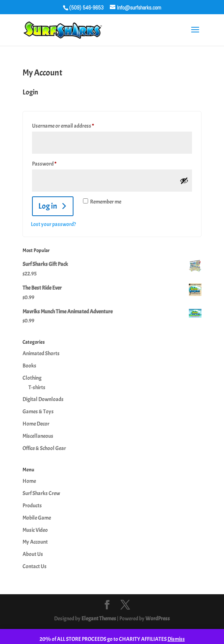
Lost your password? (53, 224)
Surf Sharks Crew (41, 493)
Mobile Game (37, 518)
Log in (48, 206)
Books (29, 366)
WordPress (158, 619)
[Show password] (184, 181)
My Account (35, 542)
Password (54, 163)
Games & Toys (38, 411)
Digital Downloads (43, 399)
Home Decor (36, 424)
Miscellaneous (38, 436)
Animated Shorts (41, 353)
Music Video (35, 530)
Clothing (32, 378)
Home (29, 481)
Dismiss (176, 639)
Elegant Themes (99, 619)
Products (32, 506)
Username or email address (72, 125)
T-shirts (37, 387)
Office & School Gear (44, 448)
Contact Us (35, 566)
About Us (33, 554)
